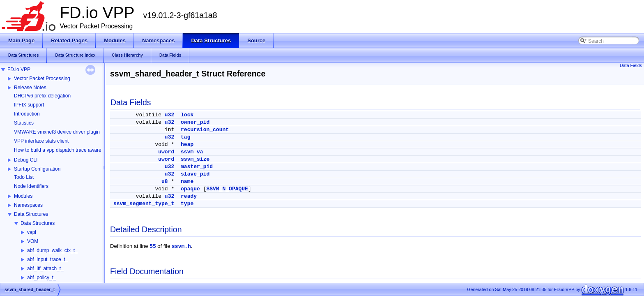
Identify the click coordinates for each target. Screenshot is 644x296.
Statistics (24, 123)
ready (189, 196)
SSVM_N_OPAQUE (227, 189)
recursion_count (205, 130)
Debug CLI (26, 160)
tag (185, 137)
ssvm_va (192, 152)
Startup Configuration (37, 169)
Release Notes (30, 88)
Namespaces (28, 205)
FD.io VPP (19, 69)
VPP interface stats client (41, 141)
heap (187, 145)
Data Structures (31, 214)
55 (153, 246)
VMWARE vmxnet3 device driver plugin (57, 132)
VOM (33, 241)
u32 (169, 115)
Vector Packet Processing (42, 79)
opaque (190, 189)
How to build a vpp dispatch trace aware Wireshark (69, 150)
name (187, 182)
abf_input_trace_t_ (47, 259)
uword (166, 152)
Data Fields (631, 65)
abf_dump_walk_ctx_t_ (52, 250)
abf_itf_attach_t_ (45, 268)
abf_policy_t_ (42, 277)
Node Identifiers (31, 186)
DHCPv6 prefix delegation (42, 96)
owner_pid (195, 122)
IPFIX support (29, 105)
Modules (23, 196)
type (187, 204)
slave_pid (195, 174)
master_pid (197, 167)
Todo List (24, 177)
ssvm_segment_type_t (144, 204)
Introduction (27, 114)
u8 (165, 182)
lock (187, 115)
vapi (32, 232)
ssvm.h (181, 246)
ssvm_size (195, 159)
